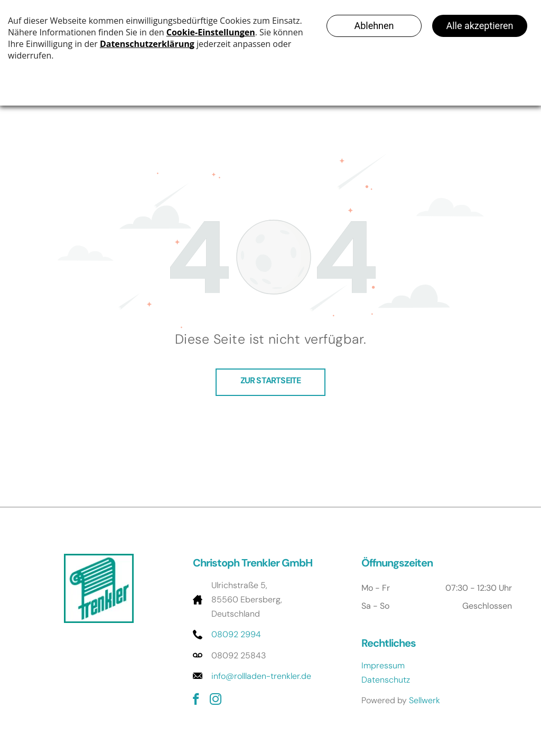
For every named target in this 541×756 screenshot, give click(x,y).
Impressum (383, 665)
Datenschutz (386, 680)
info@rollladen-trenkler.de (261, 676)
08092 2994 (236, 634)
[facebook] (196, 701)
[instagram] (216, 701)
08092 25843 (239, 655)
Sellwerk (425, 700)
